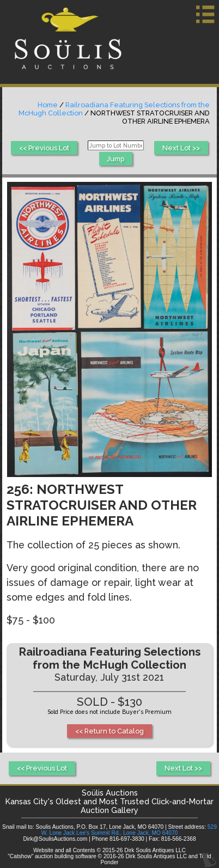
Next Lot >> (181, 148)
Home (48, 105)
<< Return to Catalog (109, 731)
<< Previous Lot (44, 148)
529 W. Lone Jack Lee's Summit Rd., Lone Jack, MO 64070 (129, 830)
